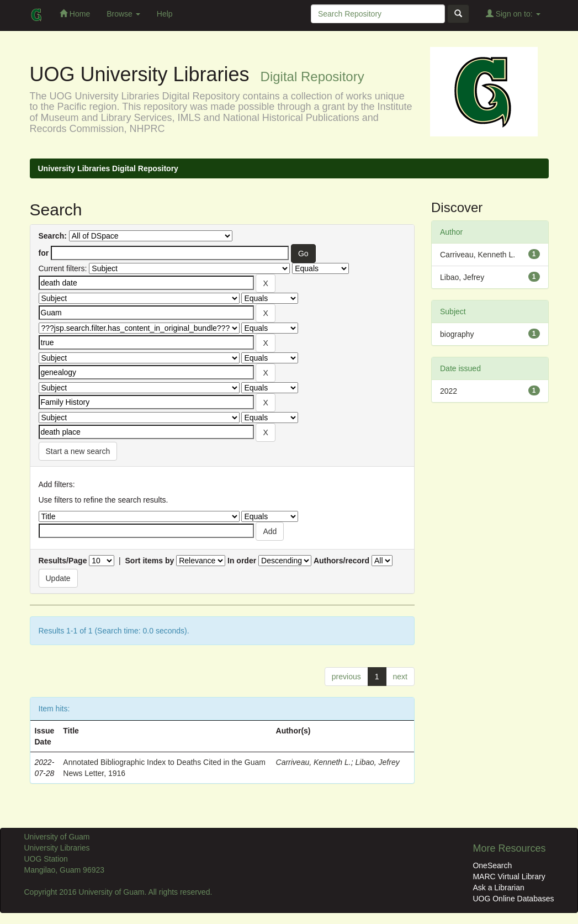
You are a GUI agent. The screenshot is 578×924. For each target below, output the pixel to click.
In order (242, 561)
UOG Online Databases (513, 899)
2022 (449, 391)
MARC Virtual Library (509, 877)
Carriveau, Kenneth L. (314, 762)
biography (457, 334)
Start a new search (78, 451)
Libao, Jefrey (378, 762)
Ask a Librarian (498, 888)
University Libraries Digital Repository (108, 168)
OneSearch (492, 865)
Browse (123, 14)
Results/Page (63, 561)
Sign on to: (513, 14)
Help (165, 14)
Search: (53, 236)
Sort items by (150, 561)
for (44, 253)
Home (75, 14)
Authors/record (341, 561)
